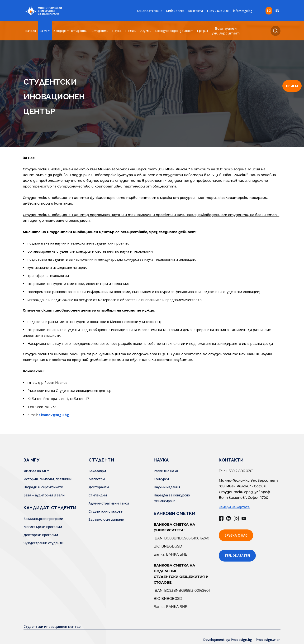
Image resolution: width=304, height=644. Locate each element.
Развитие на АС (166, 471)
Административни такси (109, 503)
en (277, 11)
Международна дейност (174, 31)
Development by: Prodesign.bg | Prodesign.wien (241, 634)
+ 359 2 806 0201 (218, 11)
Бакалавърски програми (43, 519)
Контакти (196, 11)
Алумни (146, 31)
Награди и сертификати (43, 487)
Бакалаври (97, 471)
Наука (117, 31)
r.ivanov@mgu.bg (54, 415)
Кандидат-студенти (71, 31)
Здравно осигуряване (106, 519)
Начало (30, 31)
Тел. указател (237, 555)
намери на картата (234, 507)
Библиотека (175, 11)
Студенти (100, 31)
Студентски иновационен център (53, 621)
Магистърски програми (43, 527)
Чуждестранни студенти (43, 543)
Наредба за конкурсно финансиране (183, 495)
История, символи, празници (47, 479)
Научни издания (167, 487)
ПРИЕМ (292, 86)
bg (269, 11)
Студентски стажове (106, 511)
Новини (131, 31)
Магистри (97, 479)
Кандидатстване (150, 11)
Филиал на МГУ (36, 471)
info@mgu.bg (243, 11)
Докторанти (99, 487)
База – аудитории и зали (44, 495)
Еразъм (202, 31)
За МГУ (45, 31)
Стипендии (98, 495)
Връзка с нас (236, 535)
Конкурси (161, 479)
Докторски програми (41, 535)
